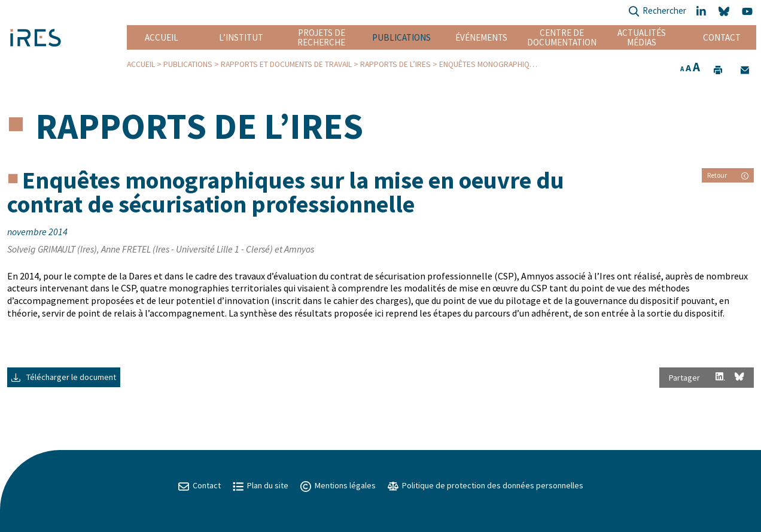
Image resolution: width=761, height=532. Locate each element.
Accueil (162, 37)
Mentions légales (338, 485)
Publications (401, 37)
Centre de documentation (561, 37)
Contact (722, 37)
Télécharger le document (64, 377)
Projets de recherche (321, 37)
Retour (728, 175)
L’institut (241, 37)
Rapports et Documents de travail (286, 64)
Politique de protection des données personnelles (485, 485)
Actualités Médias (642, 37)
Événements (481, 37)
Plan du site (261, 485)
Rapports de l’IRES (395, 64)
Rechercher (657, 12)
